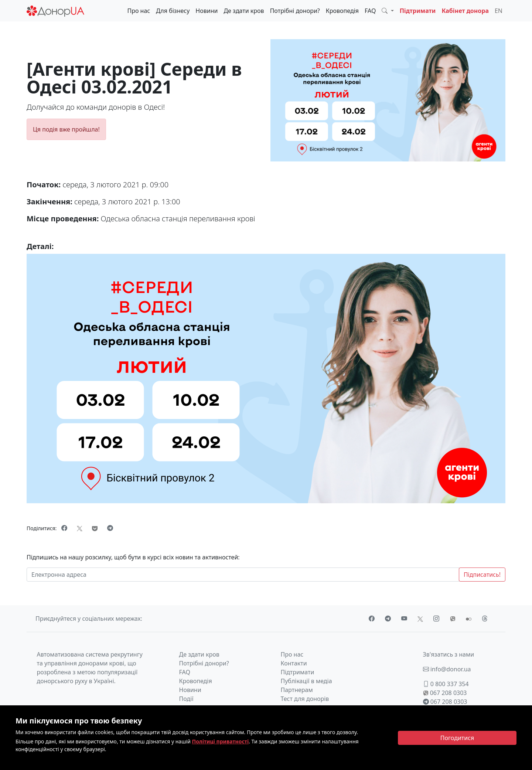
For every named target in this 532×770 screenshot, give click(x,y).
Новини (207, 11)
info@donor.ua (447, 669)
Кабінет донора (465, 11)
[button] (388, 11)
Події (186, 699)
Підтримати (418, 11)
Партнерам (297, 690)
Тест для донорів (305, 699)
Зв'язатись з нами (449, 654)
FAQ (370, 11)
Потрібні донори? (295, 11)
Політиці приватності (221, 741)
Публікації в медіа (306, 681)
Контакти (294, 663)
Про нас (139, 11)
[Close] (457, 738)
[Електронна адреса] (243, 575)
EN (499, 11)
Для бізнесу (173, 11)
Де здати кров (244, 11)
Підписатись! (482, 575)
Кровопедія (342, 11)
